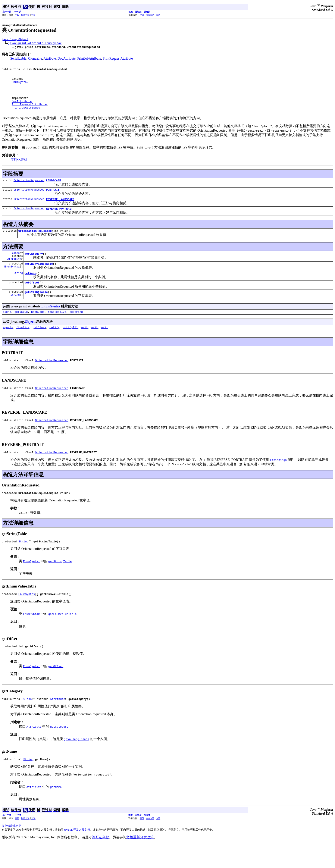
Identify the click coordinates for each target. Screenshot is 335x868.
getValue (21, 330)
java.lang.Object (15, 40)
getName (30, 289)
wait (84, 346)
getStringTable (36, 309)
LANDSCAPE (53, 191)
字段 (17, 15)
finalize (23, 346)
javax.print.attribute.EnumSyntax (35, 44)
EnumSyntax (20, 86)
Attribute (50, 59)
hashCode (38, 330)
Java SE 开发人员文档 (77, 855)
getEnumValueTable (39, 279)
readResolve (57, 330)
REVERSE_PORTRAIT (59, 221)
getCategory (34, 268)
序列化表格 (19, 169)
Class (16, 266)
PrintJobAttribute (89, 59)
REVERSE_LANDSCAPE (60, 211)
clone (7, 330)
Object (30, 340)
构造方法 (25, 15)
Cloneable (35, 59)
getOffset (32, 299)
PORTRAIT (53, 201)
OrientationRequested (29, 190)
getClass (39, 346)
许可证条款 (101, 862)
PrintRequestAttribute (118, 59)
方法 (33, 15)
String (18, 289)
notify (54, 346)
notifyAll (70, 346)
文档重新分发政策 (140, 862)
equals (8, 346)
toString (76, 330)
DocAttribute (66, 59)
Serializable (18, 59)
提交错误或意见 (11, 851)
